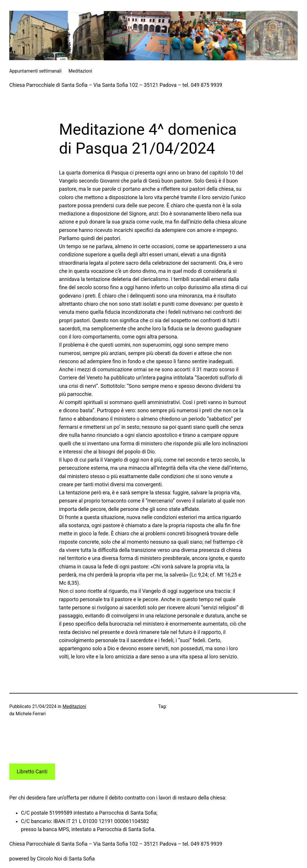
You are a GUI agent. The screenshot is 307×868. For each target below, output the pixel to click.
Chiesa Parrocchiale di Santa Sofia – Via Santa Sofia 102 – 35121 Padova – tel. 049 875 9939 (116, 85)
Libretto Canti (32, 772)
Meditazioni (74, 706)
